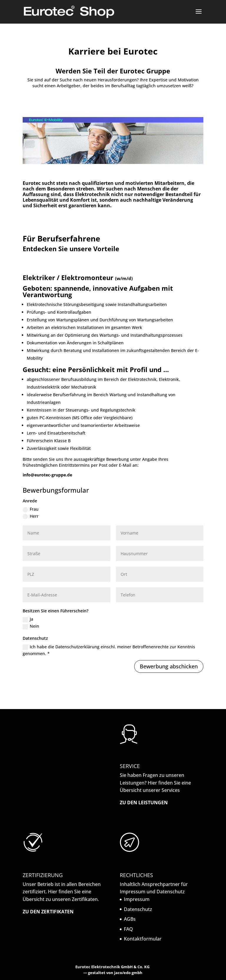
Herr (31, 516)
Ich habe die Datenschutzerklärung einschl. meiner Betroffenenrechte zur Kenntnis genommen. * (109, 650)
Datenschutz (138, 909)
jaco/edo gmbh (128, 973)
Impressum (137, 899)
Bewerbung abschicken (169, 666)
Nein (31, 626)
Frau (31, 509)
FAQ (128, 929)
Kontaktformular (143, 939)
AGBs (130, 919)
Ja (28, 619)
